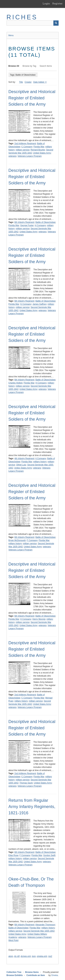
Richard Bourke (38, 150)
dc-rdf (17, 956)
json (34, 956)
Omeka (55, 975)
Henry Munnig (39, 619)
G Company (26, 304)
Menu (11, 35)
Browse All (14, 66)
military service (23, 150)
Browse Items (32, 972)
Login (46, 3)
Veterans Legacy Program (30, 156)
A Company (41, 458)
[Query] (33, 23)
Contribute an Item (36, 975)
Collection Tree (14, 972)
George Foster (27, 225)
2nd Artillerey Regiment (25, 144)
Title (21, 82)
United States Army (42, 153)
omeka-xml (42, 956)
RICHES (22, 17)
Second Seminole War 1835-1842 (39, 931)
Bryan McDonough (17, 540)
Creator (28, 82)
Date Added (39, 82)
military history (40, 462)
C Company (27, 147)
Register (57, 3)
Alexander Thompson (45, 925)
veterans (12, 156)
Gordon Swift (49, 855)
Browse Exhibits (15, 975)
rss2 (50, 956)
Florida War (39, 147)
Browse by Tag (29, 66)
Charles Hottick (16, 383)
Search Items (46, 66)
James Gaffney (39, 304)
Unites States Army (23, 468)
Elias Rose (13, 855)
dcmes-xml (26, 956)
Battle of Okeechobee (45, 222)
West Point (14, 940)
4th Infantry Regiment (24, 458)
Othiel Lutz (21, 465)
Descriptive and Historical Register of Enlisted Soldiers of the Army (32, 98)
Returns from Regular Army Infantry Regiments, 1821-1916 (32, 807)
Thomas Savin (26, 783)
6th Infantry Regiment (24, 222)
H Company (40, 225)
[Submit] (56, 23)
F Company (32, 540)
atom (11, 956)
